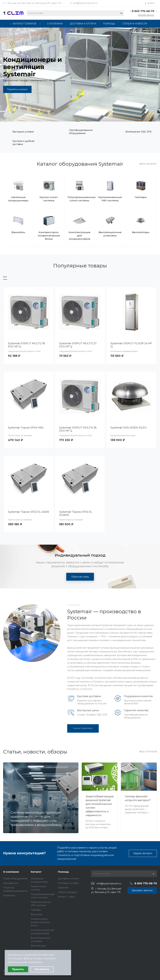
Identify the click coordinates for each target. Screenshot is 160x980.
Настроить (42, 969)
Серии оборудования (15, 879)
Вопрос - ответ (66, 897)
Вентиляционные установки (110, 234)
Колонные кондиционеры (124, 351)
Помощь (63, 872)
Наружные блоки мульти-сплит (24, 351)
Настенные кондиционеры (18, 199)
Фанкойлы (18, 232)
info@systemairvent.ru (85, 3)
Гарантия (63, 888)
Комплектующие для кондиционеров (80, 236)
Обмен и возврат (68, 892)
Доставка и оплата (68, 879)
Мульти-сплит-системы (49, 199)
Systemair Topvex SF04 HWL (26, 428)
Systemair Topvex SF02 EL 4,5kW (29, 512)
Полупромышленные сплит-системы (80, 199)
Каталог (36, 872)
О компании (11, 872)
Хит (5, 277)
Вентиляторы (141, 232)
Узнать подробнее (83, 728)
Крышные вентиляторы (123, 435)
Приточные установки (20, 435)
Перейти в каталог (17, 89)
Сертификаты (11, 883)
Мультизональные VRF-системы (110, 199)
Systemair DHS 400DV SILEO (129, 428)
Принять (18, 969)
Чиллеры (141, 197)
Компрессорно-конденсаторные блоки (49, 236)
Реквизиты (9, 895)
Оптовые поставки (68, 883)
